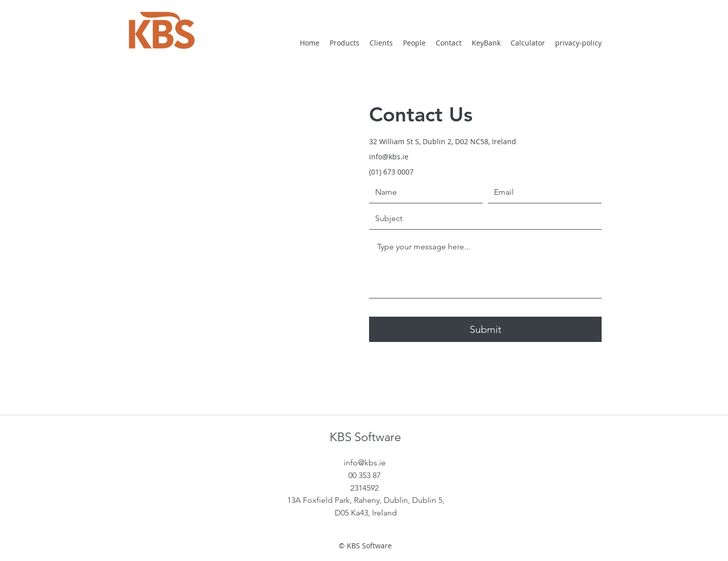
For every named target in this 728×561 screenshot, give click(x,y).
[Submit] (485, 329)
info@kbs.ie (389, 157)
